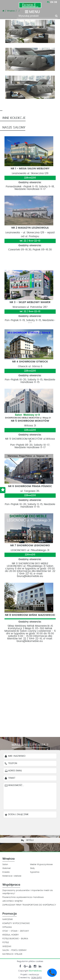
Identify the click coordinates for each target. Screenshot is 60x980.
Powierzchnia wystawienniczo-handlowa (23, 897)
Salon (5, 865)
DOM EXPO (37, 978)
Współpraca (11, 885)
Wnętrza (8, 859)
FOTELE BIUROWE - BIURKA (15, 939)
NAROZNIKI (8, 919)
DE (56, 2)
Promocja (10, 914)
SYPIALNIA (7, 927)
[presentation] (28, 826)
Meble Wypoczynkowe (41, 865)
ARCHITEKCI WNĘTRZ (12, 901)
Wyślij (30, 840)
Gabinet (6, 868)
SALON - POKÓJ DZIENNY (14, 950)
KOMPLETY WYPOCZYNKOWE (16, 923)
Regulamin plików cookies (30, 961)
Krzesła (6, 872)
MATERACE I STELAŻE (12, 954)
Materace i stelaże (12, 876)
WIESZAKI (7, 946)
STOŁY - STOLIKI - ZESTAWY (16, 931)
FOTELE (6, 943)
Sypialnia (35, 872)
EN (52, 2)
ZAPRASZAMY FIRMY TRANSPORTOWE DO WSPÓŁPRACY (29, 905)
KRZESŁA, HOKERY (11, 935)
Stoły (32, 868)
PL (48, 2)
